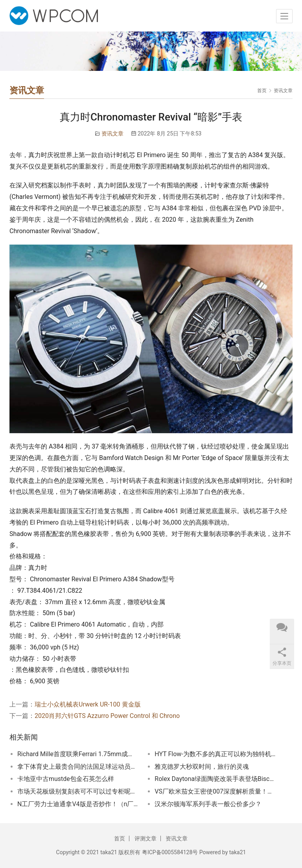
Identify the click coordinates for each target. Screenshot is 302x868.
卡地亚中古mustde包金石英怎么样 (66, 779)
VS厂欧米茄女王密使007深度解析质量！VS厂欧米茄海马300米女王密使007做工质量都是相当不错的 (215, 791)
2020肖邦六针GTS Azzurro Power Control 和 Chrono (107, 716)
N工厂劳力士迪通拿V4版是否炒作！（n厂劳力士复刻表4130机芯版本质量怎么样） (78, 804)
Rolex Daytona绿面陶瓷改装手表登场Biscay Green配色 (215, 779)
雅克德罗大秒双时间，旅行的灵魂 (202, 767)
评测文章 (145, 838)
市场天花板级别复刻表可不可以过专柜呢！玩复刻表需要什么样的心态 (78, 791)
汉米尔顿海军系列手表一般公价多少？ (208, 804)
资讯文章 (112, 134)
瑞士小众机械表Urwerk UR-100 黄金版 (88, 704)
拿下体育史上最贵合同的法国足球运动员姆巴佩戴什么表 (78, 767)
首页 (262, 91)
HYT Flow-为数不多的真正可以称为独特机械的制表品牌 (215, 754)
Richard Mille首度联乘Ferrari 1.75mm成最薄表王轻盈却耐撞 (78, 754)
